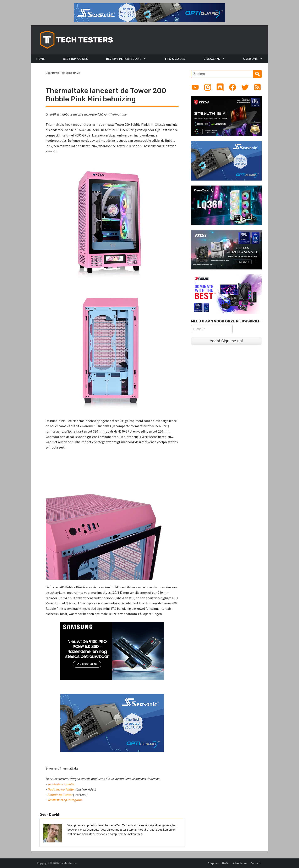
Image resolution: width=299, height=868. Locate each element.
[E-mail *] (212, 329)
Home (40, 59)
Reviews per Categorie (124, 59)
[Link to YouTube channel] (195, 87)
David (56, 73)
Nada (225, 863)
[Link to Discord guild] (220, 87)
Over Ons (250, 59)
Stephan (213, 863)
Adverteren (240, 863)
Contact (255, 863)
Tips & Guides (175, 59)
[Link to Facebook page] (233, 87)
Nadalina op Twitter (61, 789)
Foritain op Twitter (60, 795)
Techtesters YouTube (61, 784)
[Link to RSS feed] (257, 87)
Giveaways (212, 59)
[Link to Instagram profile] (208, 87)
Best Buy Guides (75, 59)
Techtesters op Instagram (65, 800)
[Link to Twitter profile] (245, 87)
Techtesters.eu (69, 863)
